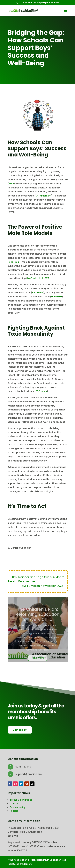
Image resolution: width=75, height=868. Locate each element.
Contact (15, 804)
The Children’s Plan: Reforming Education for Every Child (37, 619)
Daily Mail (56, 297)
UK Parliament (43, 196)
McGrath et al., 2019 (38, 278)
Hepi (11, 184)
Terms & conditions (21, 800)
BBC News (38, 293)
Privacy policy (18, 807)
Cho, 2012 (14, 262)
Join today (20, 730)
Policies (14, 811)
